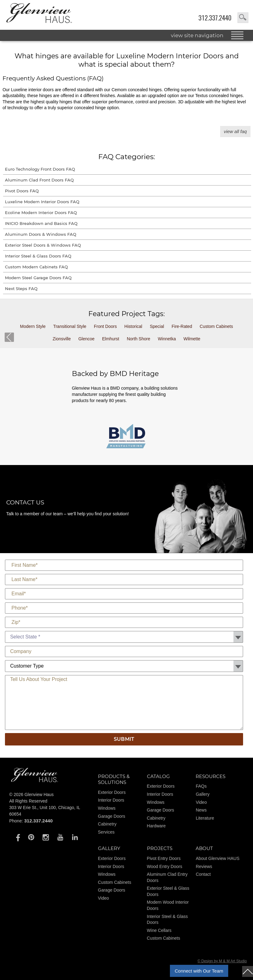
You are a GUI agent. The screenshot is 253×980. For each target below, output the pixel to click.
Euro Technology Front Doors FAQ (40, 169)
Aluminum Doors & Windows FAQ (41, 234)
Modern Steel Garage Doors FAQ (38, 278)
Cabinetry (107, 824)
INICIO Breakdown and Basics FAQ (41, 223)
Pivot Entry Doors (164, 858)
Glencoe (87, 339)
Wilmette (192, 339)
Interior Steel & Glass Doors (167, 920)
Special (157, 326)
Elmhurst (111, 339)
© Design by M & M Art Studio (222, 961)
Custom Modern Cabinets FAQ (36, 267)
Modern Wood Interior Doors (168, 905)
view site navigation (197, 35)
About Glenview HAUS (217, 858)
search (243, 18)
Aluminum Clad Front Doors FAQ (39, 180)
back (9, 337)
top (248, 971)
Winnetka (167, 339)
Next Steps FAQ (21, 289)
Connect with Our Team (199, 971)
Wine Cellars (159, 930)
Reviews (204, 866)
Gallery (202, 794)
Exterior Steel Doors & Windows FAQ (43, 245)
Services (106, 832)
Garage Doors (112, 816)
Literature (205, 818)
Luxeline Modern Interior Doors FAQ (42, 202)
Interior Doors (111, 800)
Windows (107, 808)
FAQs (201, 786)
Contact (203, 874)
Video (201, 802)
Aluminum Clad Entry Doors (167, 877)
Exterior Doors (112, 792)
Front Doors (105, 326)
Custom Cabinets (216, 326)
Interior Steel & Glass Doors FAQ (38, 256)
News (201, 810)
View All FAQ (235, 131)
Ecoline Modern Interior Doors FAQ (41, 213)
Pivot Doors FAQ (22, 191)
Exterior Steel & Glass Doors (168, 891)
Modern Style (33, 326)
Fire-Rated (182, 326)
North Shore (138, 339)
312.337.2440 (215, 18)
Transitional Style (70, 326)
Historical (133, 326)
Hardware (156, 826)
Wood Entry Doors (165, 866)
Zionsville (62, 339)
